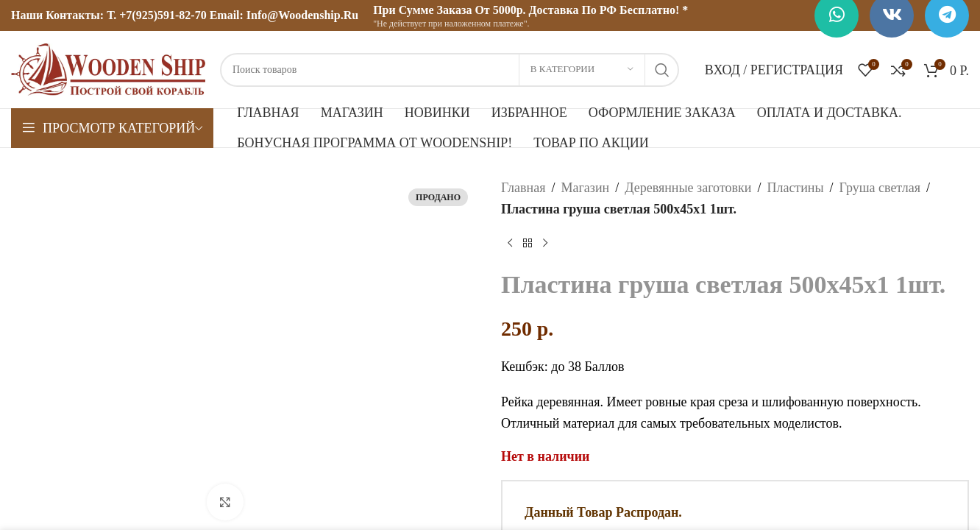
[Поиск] (450, 70)
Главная (523, 188)
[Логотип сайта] (108, 68)
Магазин (585, 188)
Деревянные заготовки (688, 188)
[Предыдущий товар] (510, 244)
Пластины (795, 188)
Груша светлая (880, 188)
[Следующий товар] (545, 244)
